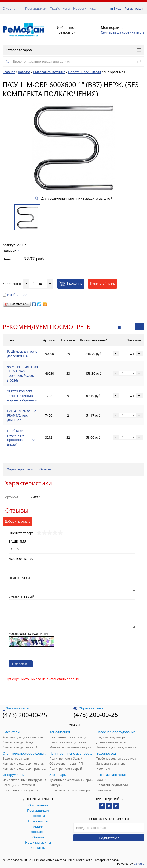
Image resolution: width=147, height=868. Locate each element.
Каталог (24, 72)
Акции (95, 8)
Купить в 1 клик (103, 283)
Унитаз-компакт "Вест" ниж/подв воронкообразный (22, 396)
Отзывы (45, 469)
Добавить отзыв (17, 521)
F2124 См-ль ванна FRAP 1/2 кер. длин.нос (22, 415)
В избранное (15, 295)
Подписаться (109, 838)
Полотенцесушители (85, 72)
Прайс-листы (60, 8)
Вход (117, 8)
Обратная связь (88, 708)
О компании (12, 8)
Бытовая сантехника (49, 72)
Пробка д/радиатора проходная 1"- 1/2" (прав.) (22, 437)
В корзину (71, 283)
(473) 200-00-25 (25, 715)
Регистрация (134, 8)
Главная (9, 72)
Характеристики (20, 469)
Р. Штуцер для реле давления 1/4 (22, 354)
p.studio (139, 864)
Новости (80, 8)
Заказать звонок (17, 708)
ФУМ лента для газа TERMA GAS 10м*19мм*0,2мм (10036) (22, 373)
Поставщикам (36, 8)
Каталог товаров (73, 50)
